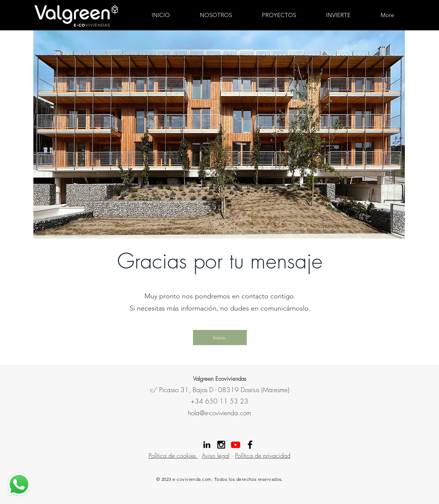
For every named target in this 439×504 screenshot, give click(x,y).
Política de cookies (173, 455)
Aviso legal (216, 455)
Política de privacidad (263, 455)
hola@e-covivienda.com (219, 413)
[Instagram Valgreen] (221, 445)
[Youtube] (236, 445)
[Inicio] (220, 338)
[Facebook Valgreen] (250, 445)
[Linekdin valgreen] (207, 445)
